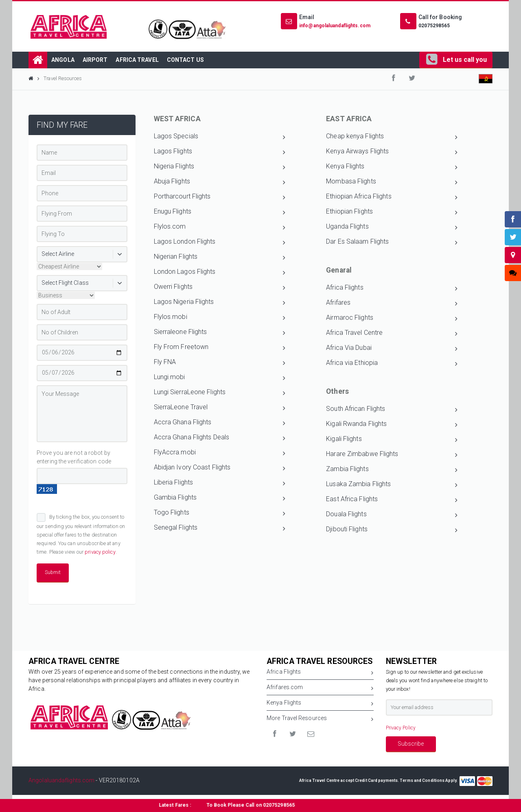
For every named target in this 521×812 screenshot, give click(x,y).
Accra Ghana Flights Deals (220, 438)
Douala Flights (392, 515)
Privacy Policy (401, 728)
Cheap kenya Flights (392, 137)
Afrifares (392, 303)
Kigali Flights (392, 440)
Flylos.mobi (220, 318)
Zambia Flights (392, 470)
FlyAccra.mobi (220, 453)
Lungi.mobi (220, 378)
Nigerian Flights (220, 258)
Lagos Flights (220, 152)
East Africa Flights (392, 500)
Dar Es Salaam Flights (392, 242)
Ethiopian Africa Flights (392, 197)
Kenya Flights (392, 167)
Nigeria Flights (220, 167)
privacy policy (100, 552)
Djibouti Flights (392, 530)
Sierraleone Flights (220, 333)
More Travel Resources (320, 719)
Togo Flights (220, 513)
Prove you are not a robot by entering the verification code (74, 457)
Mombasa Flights (392, 182)
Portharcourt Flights (220, 197)
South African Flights (392, 410)
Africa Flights (392, 288)
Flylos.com (220, 227)
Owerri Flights (220, 288)
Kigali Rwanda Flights (392, 425)
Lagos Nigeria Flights (220, 303)
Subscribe (411, 744)
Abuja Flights (220, 182)
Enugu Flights (220, 212)
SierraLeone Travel (220, 408)
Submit (53, 572)
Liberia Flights (220, 483)
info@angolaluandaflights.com (335, 26)
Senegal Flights (220, 528)
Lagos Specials (220, 137)
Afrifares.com (320, 689)
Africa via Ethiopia (392, 364)
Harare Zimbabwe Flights (392, 455)
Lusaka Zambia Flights (392, 485)
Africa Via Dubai (392, 349)
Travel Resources (63, 78)
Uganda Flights (392, 227)
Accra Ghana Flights (220, 423)
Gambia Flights (220, 498)
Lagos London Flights (220, 242)
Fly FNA (220, 363)
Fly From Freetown (220, 348)
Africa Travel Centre (392, 334)
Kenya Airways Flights (392, 152)
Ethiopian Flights (392, 212)
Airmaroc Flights (392, 319)
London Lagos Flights (220, 273)
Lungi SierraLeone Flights (220, 393)
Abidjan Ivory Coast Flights (220, 468)
